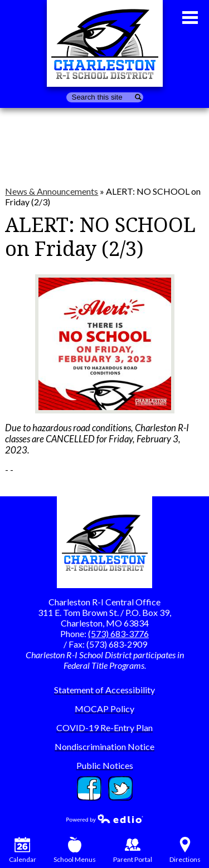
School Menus (75, 850)
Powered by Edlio (105, 818)
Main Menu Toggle (190, 18)
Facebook (89, 788)
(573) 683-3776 (118, 633)
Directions (185, 850)
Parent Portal (133, 850)
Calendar (23, 850)
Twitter (120, 788)
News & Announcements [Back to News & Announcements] (52, 191)
